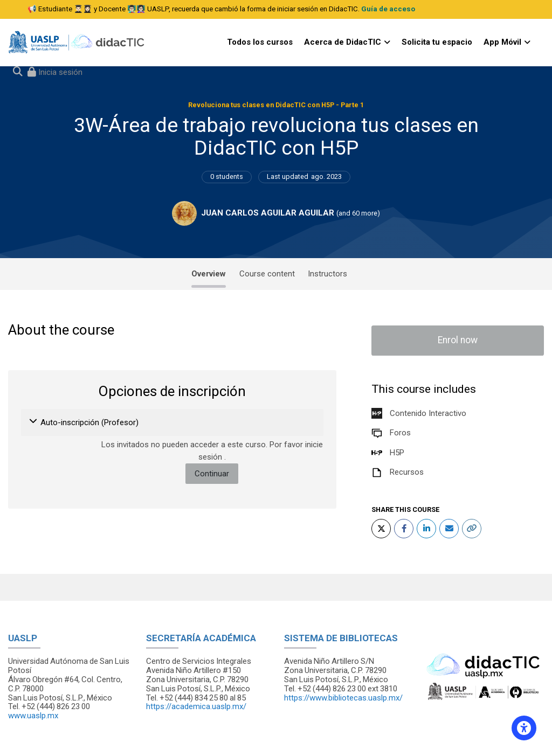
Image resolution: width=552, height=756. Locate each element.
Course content (267, 274)
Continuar (212, 474)
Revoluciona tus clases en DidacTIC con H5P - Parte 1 (276, 105)
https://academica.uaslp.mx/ (196, 706)
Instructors (327, 274)
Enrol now (458, 340)
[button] (34, 422)
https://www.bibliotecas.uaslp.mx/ (343, 698)
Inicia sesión (59, 72)
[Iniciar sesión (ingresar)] (55, 72)
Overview (209, 274)
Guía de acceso (388, 9)
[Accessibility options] (524, 728)
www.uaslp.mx (33, 716)
